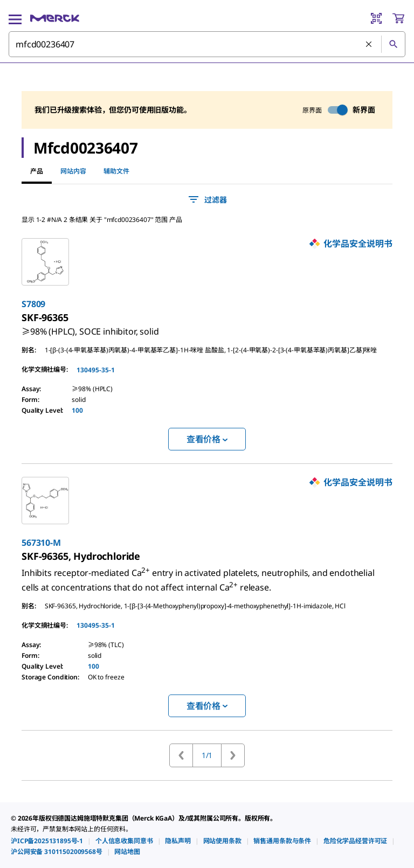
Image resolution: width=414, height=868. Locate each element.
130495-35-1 (96, 370)
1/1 (207, 755)
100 (77, 410)
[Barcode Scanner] (376, 18)
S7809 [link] (33, 304)
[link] (90, 327)
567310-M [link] (41, 543)
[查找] (393, 44)
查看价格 (207, 439)
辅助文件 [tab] (116, 171)
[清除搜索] (369, 45)
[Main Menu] (15, 18)
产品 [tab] (37, 171)
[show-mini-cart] (398, 18)
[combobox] (207, 44)
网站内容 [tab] (73, 171)
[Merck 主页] (55, 18)
